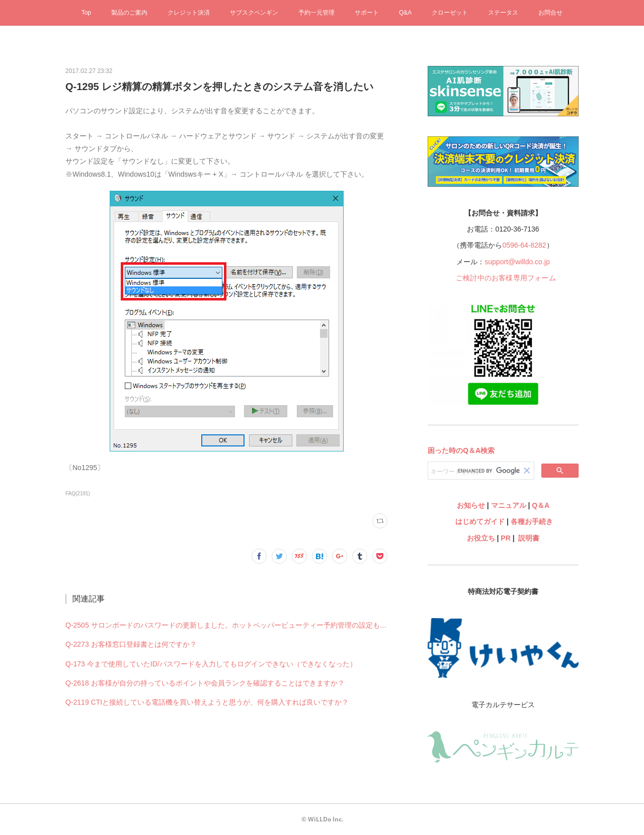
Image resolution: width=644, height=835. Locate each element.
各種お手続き (532, 521)
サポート (367, 13)
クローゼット (450, 13)
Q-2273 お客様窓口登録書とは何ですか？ (131, 644)
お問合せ (550, 13)
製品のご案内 (129, 13)
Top (86, 13)
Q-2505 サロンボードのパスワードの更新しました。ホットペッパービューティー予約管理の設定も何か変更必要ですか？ (226, 625)
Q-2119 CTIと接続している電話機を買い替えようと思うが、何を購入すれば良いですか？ (207, 702)
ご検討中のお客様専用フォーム (506, 278)
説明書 (529, 538)
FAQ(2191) (78, 494)
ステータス (503, 13)
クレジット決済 (189, 13)
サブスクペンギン (254, 13)
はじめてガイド (479, 521)
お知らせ (471, 505)
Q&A (405, 13)
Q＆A (541, 505)
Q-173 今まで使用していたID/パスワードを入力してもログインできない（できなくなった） (211, 664)
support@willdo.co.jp (517, 262)
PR (505, 538)
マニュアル (509, 505)
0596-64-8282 (524, 245)
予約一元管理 (316, 13)
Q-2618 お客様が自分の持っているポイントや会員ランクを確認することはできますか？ (205, 683)
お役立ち (481, 538)
